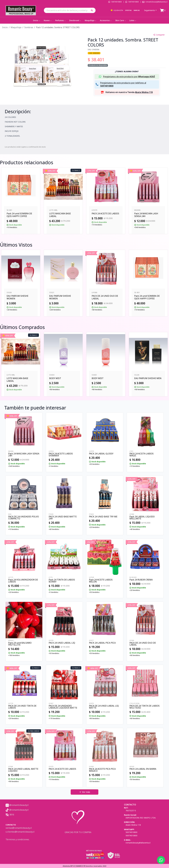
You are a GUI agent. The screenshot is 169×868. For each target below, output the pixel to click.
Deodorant (75, 20)
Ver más (85, 792)
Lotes (133, 20)
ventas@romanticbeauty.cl (19, 828)
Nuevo (48, 20)
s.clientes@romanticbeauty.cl (20, 832)
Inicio (37, 20)
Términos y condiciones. (17, 839)
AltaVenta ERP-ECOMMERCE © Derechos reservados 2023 (84, 866)
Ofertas (128, 10)
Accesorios (106, 20)
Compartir (159, 35)
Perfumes (61, 20)
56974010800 (117, 2)
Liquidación (117, 10)
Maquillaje (91, 20)
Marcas (137, 10)
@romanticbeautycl (17, 805)
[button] (93, 10)
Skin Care (121, 20)
